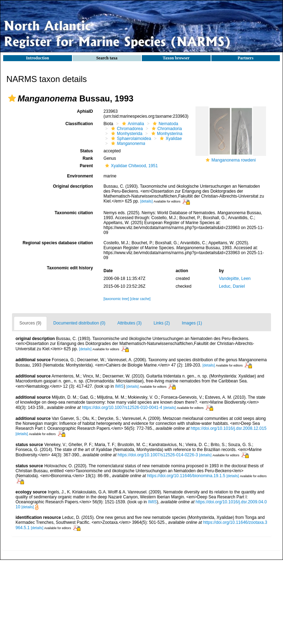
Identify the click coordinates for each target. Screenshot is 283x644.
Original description (73, 186)
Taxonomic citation (74, 213)
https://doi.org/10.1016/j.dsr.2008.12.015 (228, 428)
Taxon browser (176, 58)
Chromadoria (166, 129)
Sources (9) (30, 323)
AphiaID (85, 111)
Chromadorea (126, 129)
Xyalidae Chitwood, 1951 (131, 166)
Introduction (38, 58)
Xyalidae (170, 139)
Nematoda (164, 124)
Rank (88, 158)
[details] (146, 201)
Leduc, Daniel (232, 286)
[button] (12, 98)
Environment (80, 176)
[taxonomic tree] (116, 299)
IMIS (119, 386)
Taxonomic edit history (70, 268)
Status (87, 151)
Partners (245, 58)
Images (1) (192, 323)
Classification (79, 124)
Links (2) (162, 323)
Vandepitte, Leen (235, 279)
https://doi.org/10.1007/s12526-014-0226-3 (158, 455)
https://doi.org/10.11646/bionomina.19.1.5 (186, 476)
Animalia (132, 124)
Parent (86, 166)
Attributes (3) (129, 323)
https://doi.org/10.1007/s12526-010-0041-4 (122, 408)
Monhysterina (166, 134)
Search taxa (107, 58)
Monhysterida (126, 134)
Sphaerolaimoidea (130, 139)
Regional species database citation (58, 243)
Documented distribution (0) (79, 323)
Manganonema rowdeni (233, 160)
